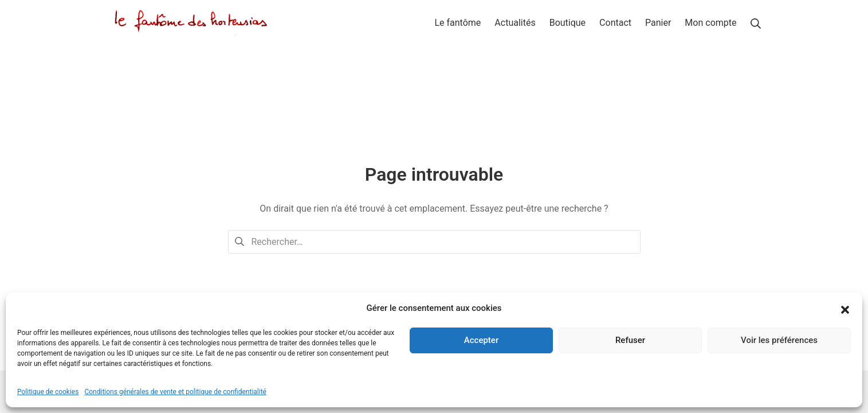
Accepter (481, 340)
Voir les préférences (779, 340)
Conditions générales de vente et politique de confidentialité (175, 392)
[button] (845, 309)
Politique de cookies (48, 392)
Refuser (630, 340)
